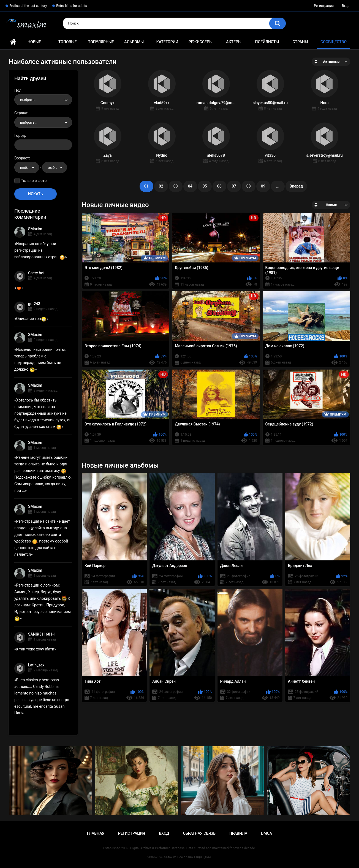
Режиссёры (201, 42)
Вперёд (296, 186)
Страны (300, 42)
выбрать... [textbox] (29, 100)
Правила (238, 833)
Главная (13, 42)
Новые (34, 42)
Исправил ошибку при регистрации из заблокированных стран (40, 250)
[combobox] (43, 100)
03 (176, 186)
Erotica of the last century (28, 6)
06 (219, 186)
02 (161, 186)
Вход (346, 6)
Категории (167, 42)
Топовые (67, 42)
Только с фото (34, 181)
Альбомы (134, 42)
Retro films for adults (72, 6)
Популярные (101, 42)
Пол (18, 90)
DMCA (266, 833)
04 (190, 186)
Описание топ (31, 319)
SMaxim (35, 229)
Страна (21, 113)
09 (263, 186)
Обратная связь (199, 833)
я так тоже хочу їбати (35, 649)
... (278, 186)
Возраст (22, 158)
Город (20, 135)
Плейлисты (267, 42)
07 (234, 186)
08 (249, 186)
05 (205, 186)
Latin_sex (36, 665)
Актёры (234, 42)
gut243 (34, 304)
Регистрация (324, 6)
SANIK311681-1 (42, 634)
